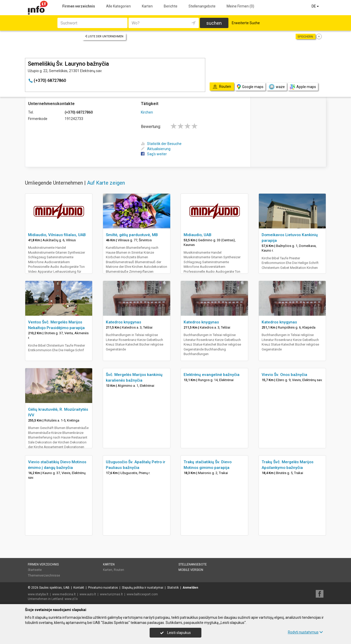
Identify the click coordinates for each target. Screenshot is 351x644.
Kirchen (147, 112)
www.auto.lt (88, 594)
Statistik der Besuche (161, 144)
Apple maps (303, 87)
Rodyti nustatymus (305, 632)
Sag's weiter (154, 154)
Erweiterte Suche (246, 23)
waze (277, 87)
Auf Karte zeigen (106, 183)
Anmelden (190, 588)
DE (316, 6)
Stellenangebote (202, 6)
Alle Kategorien (118, 6)
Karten (147, 6)
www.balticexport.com (142, 594)
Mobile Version (191, 570)
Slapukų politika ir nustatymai (143, 588)
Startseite (35, 570)
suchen (214, 23)
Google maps (250, 87)
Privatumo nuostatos (103, 588)
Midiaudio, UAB (198, 235)
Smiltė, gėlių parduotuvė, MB (132, 235)
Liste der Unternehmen (104, 36)
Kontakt (79, 588)
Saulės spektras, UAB (54, 588)
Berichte (171, 6)
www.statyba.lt (38, 594)
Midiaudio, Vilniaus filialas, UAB (57, 235)
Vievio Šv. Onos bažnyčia (284, 375)
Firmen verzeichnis (79, 6)
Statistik (173, 588)
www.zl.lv (71, 599)
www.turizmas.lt (111, 594)
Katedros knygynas (123, 322)
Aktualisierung (156, 149)
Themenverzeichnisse (44, 576)
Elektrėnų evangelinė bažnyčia (212, 375)
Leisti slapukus (175, 633)
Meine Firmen (240, 6)
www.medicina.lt (64, 594)
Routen (119, 570)
